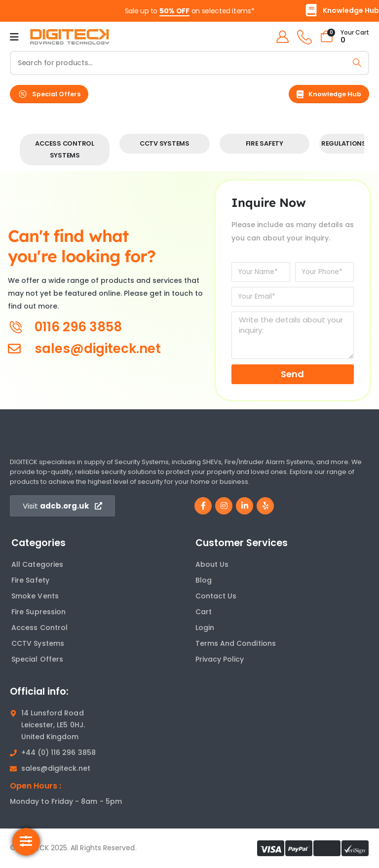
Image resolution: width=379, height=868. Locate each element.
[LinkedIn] (245, 506)
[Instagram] (224, 506)
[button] (49, 94)
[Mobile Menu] (14, 37)
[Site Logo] (70, 37)
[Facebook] (203, 506)
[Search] (357, 63)
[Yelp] (265, 506)
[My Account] (282, 37)
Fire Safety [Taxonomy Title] (265, 143)
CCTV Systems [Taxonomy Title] (165, 143)
